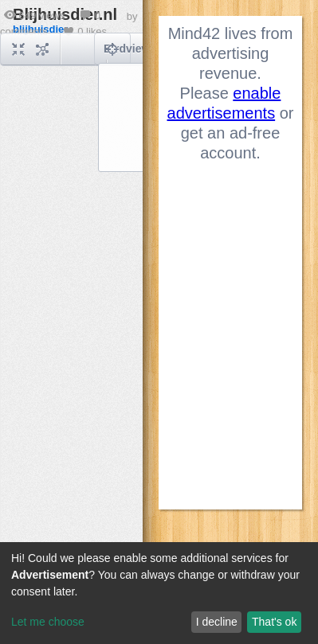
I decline (217, 622)
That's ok (274, 622)
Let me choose (48, 622)
